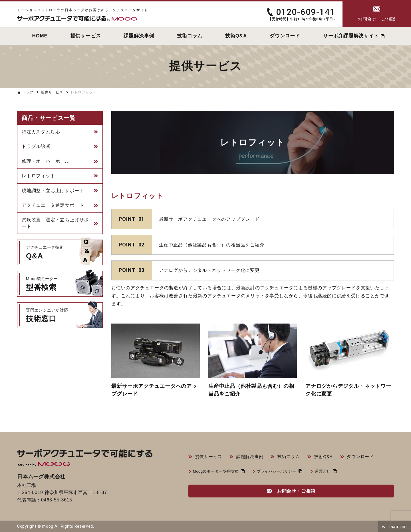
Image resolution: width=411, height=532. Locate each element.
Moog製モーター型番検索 (217, 472)
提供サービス (210, 457)
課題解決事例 (252, 457)
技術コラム (293, 457)
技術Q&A (329, 457)
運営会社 (330, 472)
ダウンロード (368, 457)
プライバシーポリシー (282, 472)
